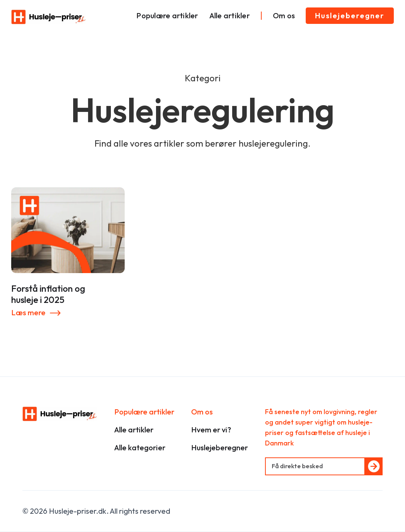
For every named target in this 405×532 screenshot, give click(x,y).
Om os (284, 15)
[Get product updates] (315, 466)
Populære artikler (167, 15)
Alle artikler (230, 15)
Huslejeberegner (350, 15)
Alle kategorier (140, 447)
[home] (49, 17)
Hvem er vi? (211, 430)
